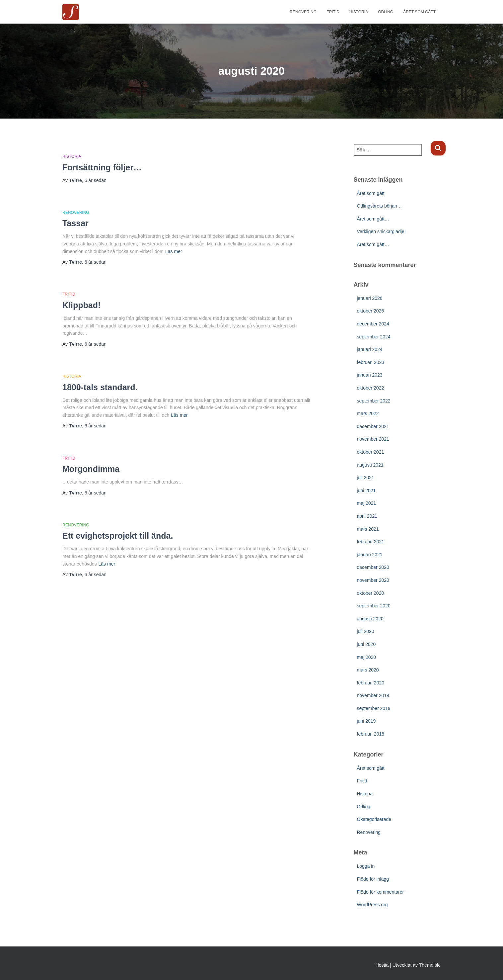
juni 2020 (366, 644)
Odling (386, 12)
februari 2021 (371, 542)
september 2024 (374, 337)
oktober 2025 (371, 311)
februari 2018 (371, 734)
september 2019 (374, 708)
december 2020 (373, 567)
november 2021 (373, 439)
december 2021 (373, 426)
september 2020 (374, 606)
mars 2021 (368, 529)
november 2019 (373, 695)
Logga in (366, 866)
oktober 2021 (371, 452)
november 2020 (373, 580)
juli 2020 (366, 631)
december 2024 (373, 324)
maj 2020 (367, 657)
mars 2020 (368, 670)
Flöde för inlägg (373, 879)
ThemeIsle (430, 965)
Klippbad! (81, 305)
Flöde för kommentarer (381, 892)
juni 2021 (366, 490)
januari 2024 (370, 349)
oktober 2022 (371, 388)
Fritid (333, 12)
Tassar (75, 223)
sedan (96, 180)
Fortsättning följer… (102, 167)
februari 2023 (371, 362)
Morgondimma (91, 469)
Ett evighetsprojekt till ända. (118, 536)
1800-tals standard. (100, 387)
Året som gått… (373, 219)
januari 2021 (370, 555)
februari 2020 (371, 683)
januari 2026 (370, 298)
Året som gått (419, 12)
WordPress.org (372, 905)
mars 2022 (368, 413)
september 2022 (374, 401)
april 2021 (367, 516)
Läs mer (174, 251)
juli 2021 (366, 478)
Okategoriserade (374, 819)
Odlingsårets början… (379, 206)
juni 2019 (366, 721)
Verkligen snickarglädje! (381, 231)
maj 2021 (367, 503)
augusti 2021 (370, 465)
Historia (359, 12)
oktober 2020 (371, 593)
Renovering (303, 12)
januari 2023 (370, 375)
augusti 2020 (370, 619)
